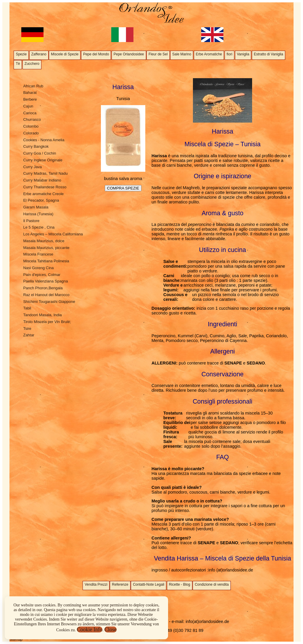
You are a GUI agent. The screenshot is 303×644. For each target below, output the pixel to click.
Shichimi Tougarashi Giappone (49, 302)
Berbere (30, 99)
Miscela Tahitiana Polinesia (46, 261)
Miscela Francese (38, 254)
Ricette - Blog (180, 584)
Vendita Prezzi (96, 584)
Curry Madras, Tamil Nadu (45, 173)
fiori (229, 54)
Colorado (31, 133)
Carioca (30, 113)
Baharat (30, 93)
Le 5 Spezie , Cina (39, 227)
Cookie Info (90, 629)
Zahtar (29, 335)
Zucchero (32, 64)
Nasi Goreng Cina (38, 268)
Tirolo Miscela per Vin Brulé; (47, 322)
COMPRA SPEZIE (123, 188)
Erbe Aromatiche (209, 54)
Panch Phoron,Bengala (43, 288)
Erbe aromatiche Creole (43, 194)
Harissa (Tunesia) (38, 214)
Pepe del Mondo (96, 54)
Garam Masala (36, 207)
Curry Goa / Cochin (40, 153)
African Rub (33, 86)
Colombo (31, 126)
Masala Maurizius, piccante (46, 248)
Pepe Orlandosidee (129, 54)
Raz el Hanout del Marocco (46, 295)
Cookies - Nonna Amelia (44, 140)
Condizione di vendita (212, 584)
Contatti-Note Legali (149, 584)
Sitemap (16, 640)
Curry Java (32, 167)
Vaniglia (243, 54)
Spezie (21, 54)
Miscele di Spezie (65, 54)
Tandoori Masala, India (42, 315)
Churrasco (32, 119)
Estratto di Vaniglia (269, 54)
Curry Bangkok (36, 146)
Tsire (27, 329)
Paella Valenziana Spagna (45, 281)
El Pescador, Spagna (41, 200)
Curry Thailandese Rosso (45, 187)
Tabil (27, 308)
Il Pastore (31, 221)
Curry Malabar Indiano (42, 180)
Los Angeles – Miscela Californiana (53, 234)
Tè (18, 64)
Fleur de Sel (158, 54)
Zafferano (39, 54)
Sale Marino (182, 54)
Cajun (28, 106)
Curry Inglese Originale (43, 160)
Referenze (120, 584)
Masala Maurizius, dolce (44, 241)
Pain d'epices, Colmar (42, 275)
